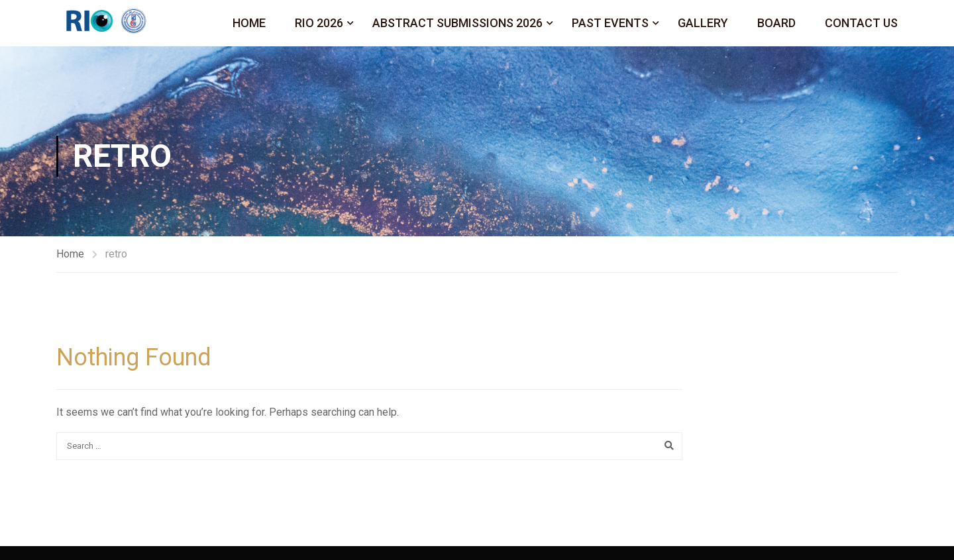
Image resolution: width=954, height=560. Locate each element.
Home (249, 23)
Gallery (703, 23)
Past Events (610, 23)
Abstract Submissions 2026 (457, 23)
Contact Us (861, 23)
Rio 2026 (319, 23)
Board (776, 23)
